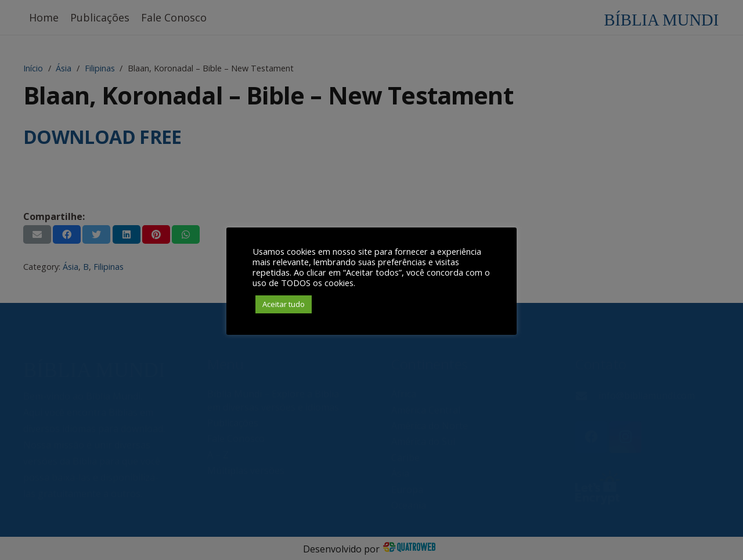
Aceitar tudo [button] (284, 304)
